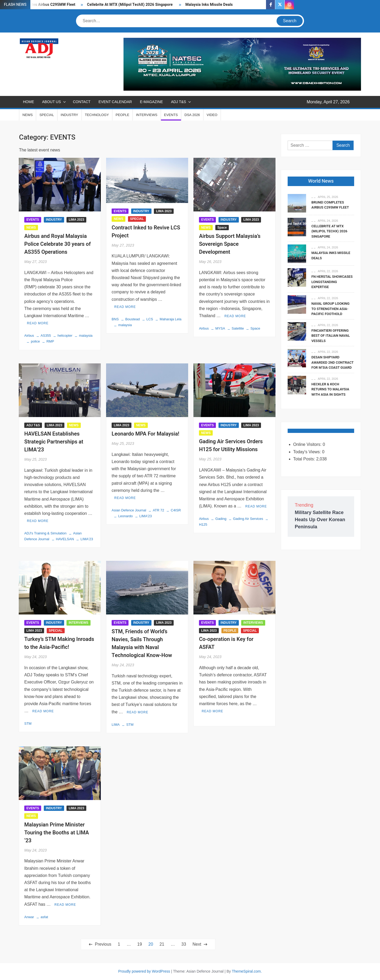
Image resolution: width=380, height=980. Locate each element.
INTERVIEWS (147, 115)
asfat (44, 917)
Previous (103, 944)
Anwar (29, 917)
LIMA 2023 (76, 220)
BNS (115, 319)
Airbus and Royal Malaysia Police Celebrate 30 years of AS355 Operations (58, 244)
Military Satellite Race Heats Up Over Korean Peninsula (320, 520)
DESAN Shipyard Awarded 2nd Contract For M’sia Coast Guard (332, 362)
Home (28, 102)
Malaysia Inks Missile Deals (209, 5)
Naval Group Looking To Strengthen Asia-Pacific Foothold (330, 309)
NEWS (28, 115)
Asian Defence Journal (129, 510)
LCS (150, 319)
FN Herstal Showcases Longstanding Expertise (332, 282)
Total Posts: (305, 459)
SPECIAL (47, 115)
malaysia (86, 336)
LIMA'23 (87, 539)
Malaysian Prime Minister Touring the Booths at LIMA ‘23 (57, 833)
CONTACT (82, 102)
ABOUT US (51, 102)
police (35, 341)
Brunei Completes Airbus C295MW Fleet (330, 205)
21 (162, 944)
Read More (38, 323)
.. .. (313, 197)
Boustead (133, 319)
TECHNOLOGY (97, 115)
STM (28, 724)
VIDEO (212, 115)
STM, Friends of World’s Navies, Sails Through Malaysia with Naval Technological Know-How (142, 643)
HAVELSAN (65, 539)
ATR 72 (158, 510)
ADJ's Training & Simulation (45, 533)
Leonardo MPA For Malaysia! (145, 434)
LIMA (116, 725)
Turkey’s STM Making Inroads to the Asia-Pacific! (59, 643)
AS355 (46, 336)
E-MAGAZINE (151, 102)
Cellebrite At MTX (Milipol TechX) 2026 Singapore (130, 5)
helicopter (65, 336)
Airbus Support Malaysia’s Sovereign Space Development (230, 244)
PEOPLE (122, 115)
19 (140, 944)
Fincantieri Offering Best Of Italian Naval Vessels (331, 336)
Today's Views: (308, 452)
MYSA (220, 328)
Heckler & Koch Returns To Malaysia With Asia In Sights (330, 389)
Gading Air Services (248, 519)
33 (184, 944)
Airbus (29, 336)
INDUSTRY (69, 115)
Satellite (238, 328)
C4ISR (176, 510)
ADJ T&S (179, 102)
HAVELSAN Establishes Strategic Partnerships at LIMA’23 (54, 442)
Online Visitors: (308, 444)
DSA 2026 (192, 115)
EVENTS (171, 115)
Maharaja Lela (170, 319)
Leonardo (125, 516)
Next (197, 944)
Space (222, 228)
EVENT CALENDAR (115, 102)
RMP (50, 341)
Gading (221, 519)
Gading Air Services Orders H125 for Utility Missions (231, 445)
